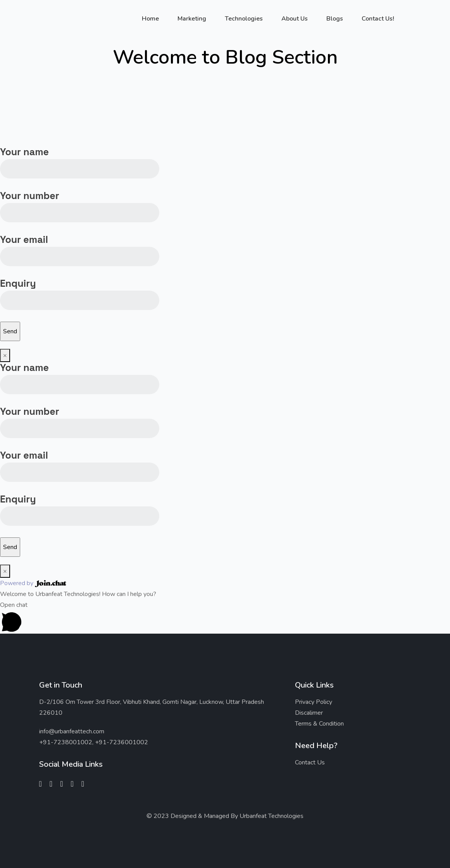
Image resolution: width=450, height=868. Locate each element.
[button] (225, 617)
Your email (80, 247)
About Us (295, 19)
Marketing (192, 19)
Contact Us (310, 762)
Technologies (244, 19)
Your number (80, 204)
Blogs (335, 19)
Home (150, 19)
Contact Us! (378, 19)
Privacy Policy (314, 702)
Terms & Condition (319, 724)
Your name (80, 160)
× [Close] (5, 355)
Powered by (33, 583)
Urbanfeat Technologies (272, 816)
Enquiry (80, 291)
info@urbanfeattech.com (72, 731)
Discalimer (309, 713)
